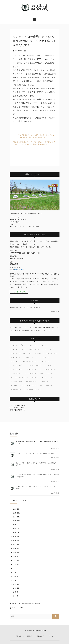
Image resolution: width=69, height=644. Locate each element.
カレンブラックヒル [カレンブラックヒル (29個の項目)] (18, 353)
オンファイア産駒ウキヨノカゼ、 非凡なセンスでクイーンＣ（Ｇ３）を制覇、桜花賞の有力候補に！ (34, 136)
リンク (51, 636)
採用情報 (29, 636)
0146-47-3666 (19, 270)
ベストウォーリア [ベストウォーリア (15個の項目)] (46, 373)
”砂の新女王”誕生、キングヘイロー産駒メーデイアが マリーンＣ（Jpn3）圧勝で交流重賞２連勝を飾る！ (34, 143)
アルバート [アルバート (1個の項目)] (32, 345)
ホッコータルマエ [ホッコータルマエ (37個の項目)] (17, 377)
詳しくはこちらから (19, 292)
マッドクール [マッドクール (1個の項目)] (32, 377)
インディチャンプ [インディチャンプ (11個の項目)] (17, 349)
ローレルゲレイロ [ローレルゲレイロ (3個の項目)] (17, 389)
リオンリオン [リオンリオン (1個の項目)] (32, 385)
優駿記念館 (40, 636)
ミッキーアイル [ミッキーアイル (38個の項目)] (16, 381)
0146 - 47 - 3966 (16, 608)
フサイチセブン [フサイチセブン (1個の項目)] (16, 373)
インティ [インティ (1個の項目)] (43, 345)
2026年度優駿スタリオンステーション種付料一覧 (25, 307)
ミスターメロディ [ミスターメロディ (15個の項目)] (46, 377)
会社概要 (19, 636)
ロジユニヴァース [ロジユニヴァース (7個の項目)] (46, 385)
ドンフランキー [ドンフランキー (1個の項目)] (16, 369)
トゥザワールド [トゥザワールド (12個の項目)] (34, 365)
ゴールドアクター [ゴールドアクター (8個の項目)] (51, 353)
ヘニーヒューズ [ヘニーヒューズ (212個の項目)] (31, 373)
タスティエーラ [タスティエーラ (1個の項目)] (46, 361)
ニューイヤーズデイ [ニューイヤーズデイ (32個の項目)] (49, 369)
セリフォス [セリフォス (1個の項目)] (15, 361)
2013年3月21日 (19, 51)
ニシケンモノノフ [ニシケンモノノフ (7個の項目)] (32, 369)
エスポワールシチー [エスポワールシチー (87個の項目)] (34, 349)
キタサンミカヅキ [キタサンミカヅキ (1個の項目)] (35, 353)
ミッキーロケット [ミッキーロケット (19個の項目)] (32, 381)
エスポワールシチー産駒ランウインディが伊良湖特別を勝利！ (35, 453)
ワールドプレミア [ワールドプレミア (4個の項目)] (33, 389)
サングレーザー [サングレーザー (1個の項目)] (16, 357)
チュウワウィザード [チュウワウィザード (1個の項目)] (18, 365)
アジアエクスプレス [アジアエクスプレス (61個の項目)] (18, 345)
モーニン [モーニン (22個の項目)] (45, 381)
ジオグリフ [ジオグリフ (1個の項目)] (46, 357)
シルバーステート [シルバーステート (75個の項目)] (32, 357)
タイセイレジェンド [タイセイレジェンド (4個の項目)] (29, 361)
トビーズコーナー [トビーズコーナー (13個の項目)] (49, 365)
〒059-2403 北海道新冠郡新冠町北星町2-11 (25, 603)
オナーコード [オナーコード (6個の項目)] (49, 349)
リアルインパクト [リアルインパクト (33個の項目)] (17, 385)
